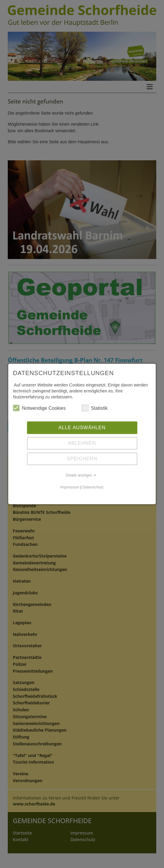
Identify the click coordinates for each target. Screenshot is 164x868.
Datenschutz (93, 487)
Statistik (95, 408)
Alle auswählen (82, 428)
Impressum (70, 487)
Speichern (82, 459)
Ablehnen (82, 443)
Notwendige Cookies (40, 408)
